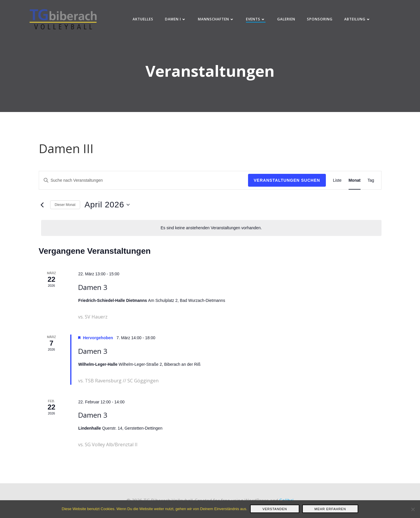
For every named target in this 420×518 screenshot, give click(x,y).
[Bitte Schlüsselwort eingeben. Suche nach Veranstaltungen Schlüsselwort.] (144, 184)
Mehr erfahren (330, 509)
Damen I (176, 20)
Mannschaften (217, 20)
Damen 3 (93, 292)
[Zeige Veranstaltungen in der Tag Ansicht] (371, 184)
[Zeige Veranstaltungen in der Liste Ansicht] (337, 184)
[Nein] (413, 509)
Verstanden (275, 509)
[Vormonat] (42, 209)
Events (256, 20)
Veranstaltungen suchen (287, 184)
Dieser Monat (65, 209)
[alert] (211, 232)
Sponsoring (320, 20)
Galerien (287, 20)
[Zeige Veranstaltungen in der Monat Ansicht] (355, 184)
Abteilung (358, 20)
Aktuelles (144, 20)
